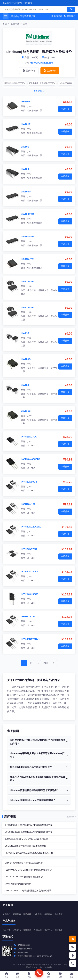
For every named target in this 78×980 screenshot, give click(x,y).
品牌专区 (15, 24)
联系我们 (70, 16)
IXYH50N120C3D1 (31, 527)
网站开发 (30, 967)
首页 (5, 24)
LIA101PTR (27, 236)
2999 (46, 663)
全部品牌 (38, 930)
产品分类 (6, 930)
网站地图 (59, 930)
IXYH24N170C (29, 549)
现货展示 (17, 930)
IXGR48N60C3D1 (31, 459)
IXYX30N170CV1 (30, 639)
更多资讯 (71, 817)
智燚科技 (48, 967)
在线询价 (50, 71)
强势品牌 (27, 914)
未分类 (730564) (66, 83)
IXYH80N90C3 (29, 482)
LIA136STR (27, 307)
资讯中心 (48, 930)
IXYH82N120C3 (30, 572)
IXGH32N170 (28, 616)
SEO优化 (39, 967)
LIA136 (25, 385)
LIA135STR (27, 281)
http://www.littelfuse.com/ (42, 63)
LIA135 (25, 333)
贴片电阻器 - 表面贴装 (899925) (42, 83)
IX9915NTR (27, 259)
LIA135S (26, 359)
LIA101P (26, 124)
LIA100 (25, 169)
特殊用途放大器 (35, 111)
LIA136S (26, 411)
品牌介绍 (29, 71)
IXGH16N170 (28, 504)
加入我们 (38, 914)
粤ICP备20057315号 (59, 964)
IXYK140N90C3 (30, 594)
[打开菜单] (6, 16)
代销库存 (48, 914)
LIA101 (25, 147)
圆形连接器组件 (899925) (15, 83)
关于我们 (6, 914)
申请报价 (57, 16)
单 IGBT (31, 446)
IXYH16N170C (29, 437)
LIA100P (26, 192)
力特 (29, 106)
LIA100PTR (27, 214)
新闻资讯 (10, 817)
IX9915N (26, 102)
